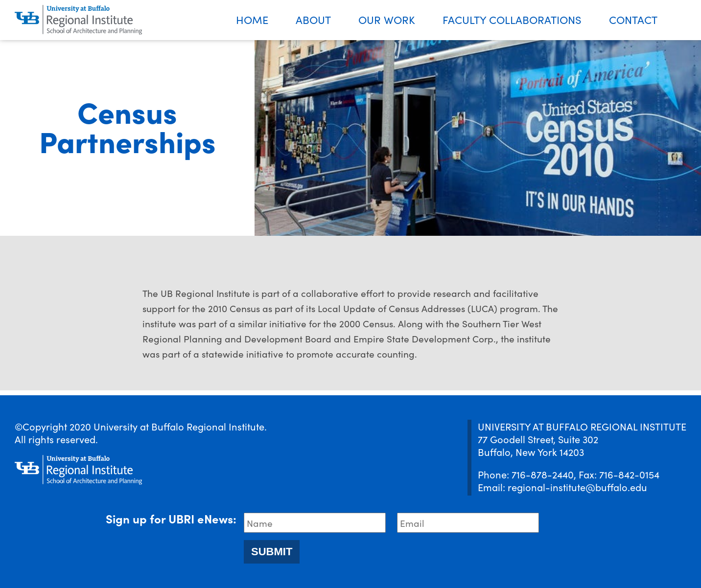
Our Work (387, 19)
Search (686, 20)
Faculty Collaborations (512, 19)
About (313, 19)
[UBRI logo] (78, 20)
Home (252, 19)
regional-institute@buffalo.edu (577, 487)
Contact (633, 19)
